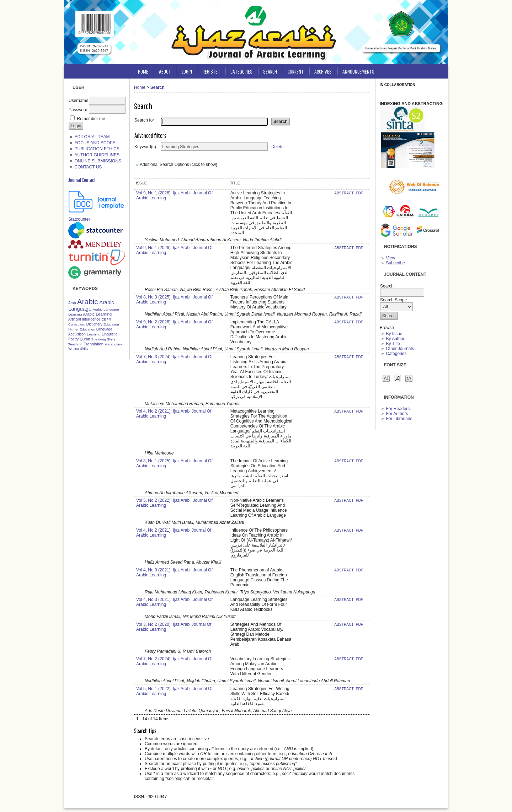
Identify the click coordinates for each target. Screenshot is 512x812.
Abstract (344, 193)
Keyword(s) (145, 147)
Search (270, 71)
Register (211, 71)
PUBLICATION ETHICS (97, 149)
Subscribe (395, 263)
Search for (144, 120)
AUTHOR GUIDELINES (97, 155)
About (165, 71)
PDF (359, 193)
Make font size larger (409, 378)
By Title (393, 344)
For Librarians (399, 419)
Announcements (358, 71)
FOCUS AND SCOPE (95, 143)
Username (78, 101)
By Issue (394, 334)
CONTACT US (88, 167)
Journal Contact (82, 180)
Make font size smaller (386, 378)
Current (296, 71)
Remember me (91, 119)
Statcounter (79, 219)
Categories (396, 354)
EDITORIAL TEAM (92, 137)
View (390, 258)
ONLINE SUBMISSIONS (98, 161)
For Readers (398, 409)
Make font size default (398, 378)
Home (143, 71)
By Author (395, 339)
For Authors (397, 414)
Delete (278, 147)
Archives (323, 71)
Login (187, 71)
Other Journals (400, 349)
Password (78, 110)
